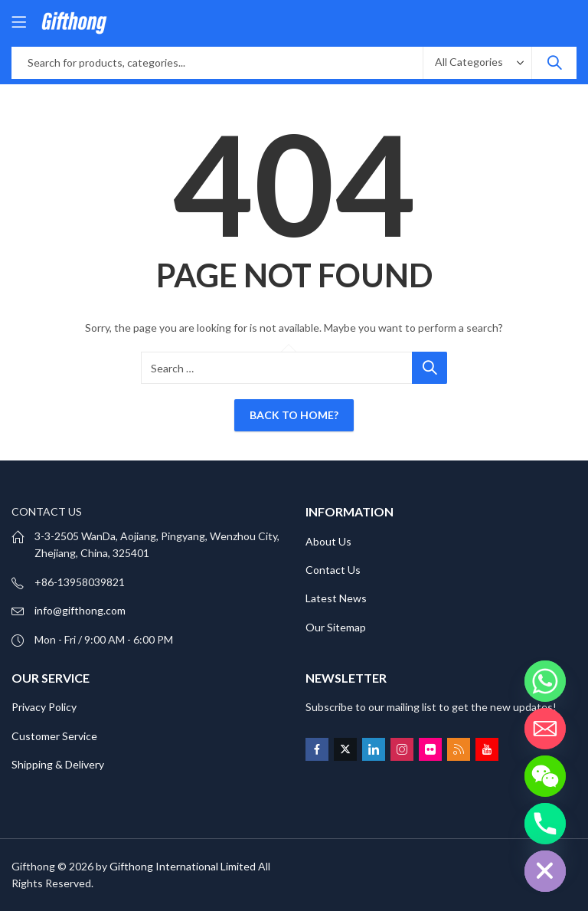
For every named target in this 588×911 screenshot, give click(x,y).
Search (554, 63)
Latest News (336, 598)
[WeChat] (545, 776)
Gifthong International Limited (183, 866)
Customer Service (54, 736)
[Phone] (545, 824)
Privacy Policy (44, 707)
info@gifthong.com (80, 610)
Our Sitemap (336, 627)
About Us (328, 541)
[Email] (545, 729)
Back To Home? (294, 415)
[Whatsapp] (545, 681)
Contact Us (333, 570)
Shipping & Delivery (58, 764)
